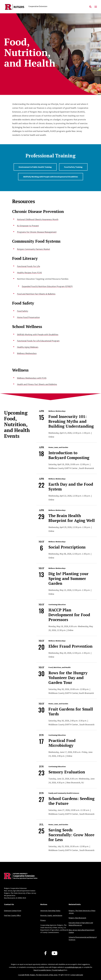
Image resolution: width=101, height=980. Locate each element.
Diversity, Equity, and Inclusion (51, 915)
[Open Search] (90, 7)
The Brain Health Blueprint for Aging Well (72, 518)
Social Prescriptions (67, 547)
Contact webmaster (77, 975)
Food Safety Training (73, 167)
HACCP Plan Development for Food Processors (69, 615)
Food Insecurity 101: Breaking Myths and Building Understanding (71, 421)
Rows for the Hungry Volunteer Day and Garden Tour (68, 678)
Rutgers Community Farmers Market (34, 249)
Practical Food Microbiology (62, 743)
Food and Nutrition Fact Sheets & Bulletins (36, 294)
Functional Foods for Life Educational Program (38, 341)
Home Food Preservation (28, 317)
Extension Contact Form (13, 911)
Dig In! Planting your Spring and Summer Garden (69, 578)
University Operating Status (50, 911)
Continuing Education (57, 604)
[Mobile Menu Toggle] (96, 7)
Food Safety (23, 311)
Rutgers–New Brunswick (77, 918)
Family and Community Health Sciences (64, 793)
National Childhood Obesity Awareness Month (38, 219)
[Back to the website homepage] (15, 7)
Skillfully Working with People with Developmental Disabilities (51, 177)
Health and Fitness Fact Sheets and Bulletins (37, 384)
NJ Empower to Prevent (28, 226)
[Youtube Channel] (55, 953)
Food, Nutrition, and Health (59, 667)
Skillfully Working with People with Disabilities (38, 334)
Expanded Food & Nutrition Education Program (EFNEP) (47, 286)
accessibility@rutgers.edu (73, 967)
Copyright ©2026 (24, 975)
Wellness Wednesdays (27, 353)
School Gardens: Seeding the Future (71, 801)
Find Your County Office (12, 915)
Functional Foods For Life (29, 266)
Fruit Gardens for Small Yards (71, 711)
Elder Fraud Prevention (70, 646)
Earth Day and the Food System (71, 487)
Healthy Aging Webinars (28, 347)
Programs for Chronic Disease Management (37, 232)
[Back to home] (20, 876)
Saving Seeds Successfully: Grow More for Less (71, 835)
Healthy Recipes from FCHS (29, 273)
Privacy (43, 920)
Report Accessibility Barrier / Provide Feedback (49, 970)
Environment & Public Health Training (35, 167)
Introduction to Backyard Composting (69, 455)
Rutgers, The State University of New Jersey (44, 975)
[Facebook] (45, 953)
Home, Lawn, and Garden (58, 447)
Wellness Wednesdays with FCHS (32, 378)
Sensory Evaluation (67, 772)
